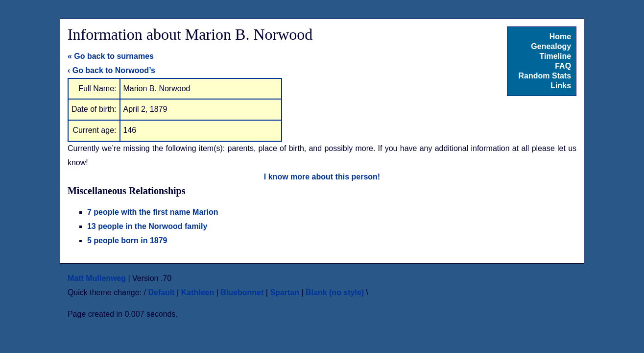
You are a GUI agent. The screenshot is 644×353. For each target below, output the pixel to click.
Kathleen (198, 292)
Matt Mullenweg (97, 278)
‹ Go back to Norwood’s (111, 70)
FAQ (563, 66)
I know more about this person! (322, 177)
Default (161, 292)
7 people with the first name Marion (153, 212)
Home (560, 37)
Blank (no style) (335, 292)
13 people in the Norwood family (147, 226)
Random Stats (545, 76)
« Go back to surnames (111, 56)
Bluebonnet (242, 292)
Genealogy (551, 46)
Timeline (555, 56)
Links (561, 86)
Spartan (285, 292)
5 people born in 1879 (127, 240)
